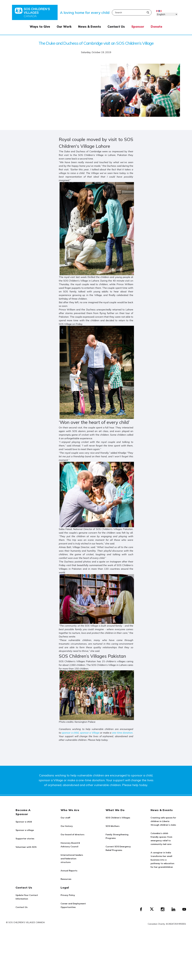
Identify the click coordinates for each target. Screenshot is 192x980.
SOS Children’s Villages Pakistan (92, 656)
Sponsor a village (25, 830)
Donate (157, 27)
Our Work (64, 27)
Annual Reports (69, 871)
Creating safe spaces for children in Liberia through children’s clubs (163, 821)
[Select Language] (167, 14)
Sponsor (138, 27)
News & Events (90, 27)
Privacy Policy (68, 895)
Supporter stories (25, 839)
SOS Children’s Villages (118, 818)
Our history (67, 826)
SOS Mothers (112, 826)
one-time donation (122, 733)
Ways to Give (40, 27)
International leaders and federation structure (72, 859)
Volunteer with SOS (26, 847)
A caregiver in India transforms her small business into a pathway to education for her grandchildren (162, 860)
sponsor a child (70, 733)
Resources (66, 879)
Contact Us (116, 27)
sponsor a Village (90, 733)
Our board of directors (72, 834)
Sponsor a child (24, 822)
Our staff (65, 818)
